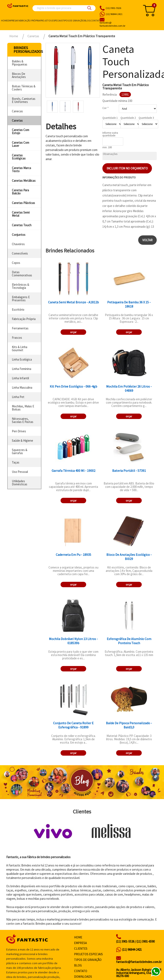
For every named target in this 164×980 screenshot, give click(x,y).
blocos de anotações (19, 75)
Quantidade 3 (146, 118)
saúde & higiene (22, 441)
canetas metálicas (24, 181)
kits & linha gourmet (20, 348)
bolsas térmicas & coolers (24, 88)
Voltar (147, 240)
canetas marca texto (21, 169)
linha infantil (20, 378)
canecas (17, 111)
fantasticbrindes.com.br (119, 24)
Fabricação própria (29, 20)
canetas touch (22, 225)
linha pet (18, 397)
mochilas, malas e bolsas (23, 408)
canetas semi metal (21, 214)
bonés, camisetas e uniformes (24, 100)
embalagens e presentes (21, 299)
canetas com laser (20, 144)
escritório (18, 310)
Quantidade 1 (110, 118)
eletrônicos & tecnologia (20, 286)
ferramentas (20, 328)
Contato (96, 20)
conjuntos (19, 235)
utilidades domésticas (20, 483)
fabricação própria (24, 319)
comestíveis (20, 253)
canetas (17, 120)
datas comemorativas (22, 274)
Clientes (81, 948)
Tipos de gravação (73, 20)
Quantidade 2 (128, 118)
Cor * (106, 108)
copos (16, 263)
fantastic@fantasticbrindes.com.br (139, 962)
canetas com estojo (20, 131)
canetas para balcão (20, 192)
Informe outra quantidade (110, 134)
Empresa (12, 20)
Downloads (83, 977)
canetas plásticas (23, 203)
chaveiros (18, 244)
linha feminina (22, 369)
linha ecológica (22, 359)
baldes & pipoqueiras (20, 63)
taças (16, 462)
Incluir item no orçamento (127, 168)
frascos (17, 338)
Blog (87, 20)
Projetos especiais (51, 20)
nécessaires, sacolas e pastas (23, 420)
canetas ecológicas (19, 157)
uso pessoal (20, 472)
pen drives (19, 431)
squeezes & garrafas (20, 451)
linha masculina (22, 387)
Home (4, 20)
